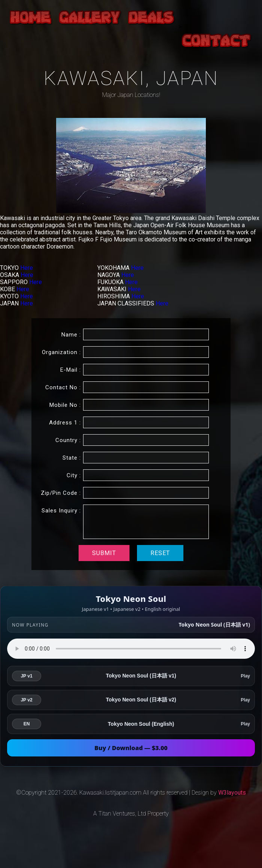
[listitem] (131, 676)
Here (27, 268)
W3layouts (232, 793)
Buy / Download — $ (131, 748)
